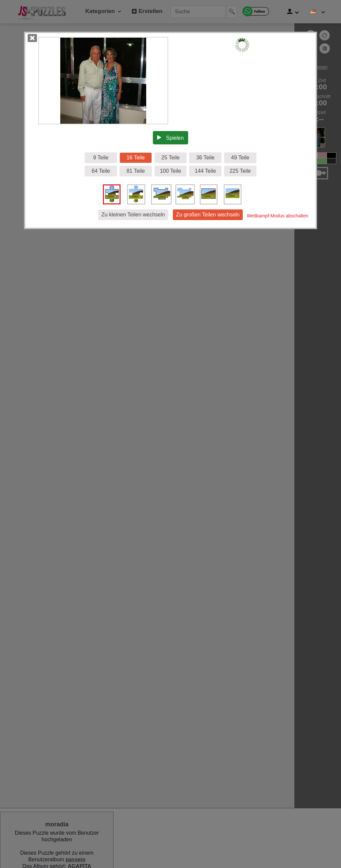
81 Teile (136, 171)
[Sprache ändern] (318, 12)
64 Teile (101, 171)
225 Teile (240, 171)
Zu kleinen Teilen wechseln (133, 215)
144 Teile (205, 171)
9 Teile (101, 158)
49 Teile (240, 158)
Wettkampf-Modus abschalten (278, 216)
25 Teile (171, 158)
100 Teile (170, 171)
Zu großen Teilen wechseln (208, 215)
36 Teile (205, 158)
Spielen (170, 138)
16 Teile (136, 158)
